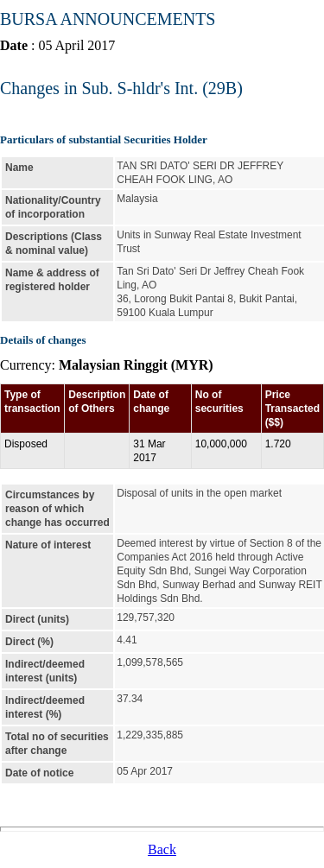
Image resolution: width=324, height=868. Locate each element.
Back (162, 849)
